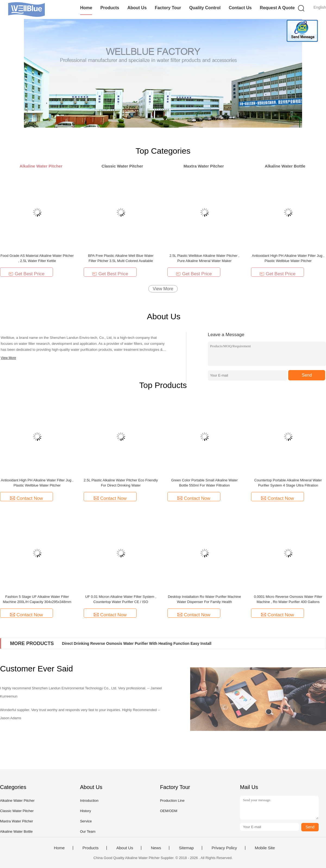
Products (110, 8)
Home (86, 8)
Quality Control (205, 8)
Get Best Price (26, 274)
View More (163, 289)
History (85, 811)
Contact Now (26, 498)
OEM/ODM (169, 811)
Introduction (89, 801)
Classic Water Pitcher (17, 811)
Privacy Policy (224, 848)
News (156, 848)
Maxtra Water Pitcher (17, 821)
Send (307, 375)
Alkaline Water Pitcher (17, 801)
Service (86, 821)
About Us (137, 8)
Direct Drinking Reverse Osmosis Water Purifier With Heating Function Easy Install (137, 643)
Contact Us (240, 8)
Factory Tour (168, 8)
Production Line (172, 801)
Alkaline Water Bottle (16, 831)
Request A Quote (277, 8)
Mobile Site (265, 848)
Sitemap (186, 848)
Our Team (88, 831)
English (320, 7)
